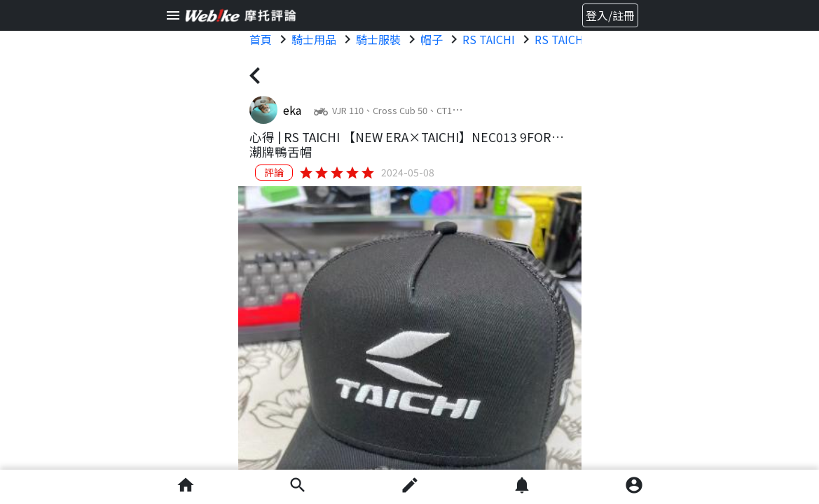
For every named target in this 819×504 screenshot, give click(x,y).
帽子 (432, 39)
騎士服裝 (378, 39)
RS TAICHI (489, 39)
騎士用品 (314, 39)
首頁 (261, 39)
